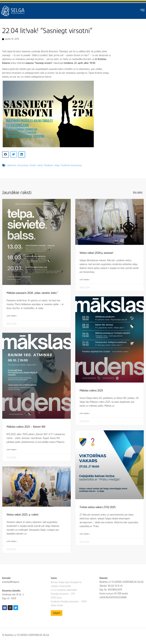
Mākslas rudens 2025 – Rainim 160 (26, 427)
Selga (57, 165)
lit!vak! (33, 165)
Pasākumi (49, 165)
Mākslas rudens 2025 (91, 390)
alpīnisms (12, 165)
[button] (5, 154)
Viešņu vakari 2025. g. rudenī (22, 514)
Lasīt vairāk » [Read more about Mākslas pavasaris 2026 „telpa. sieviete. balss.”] (12, 316)
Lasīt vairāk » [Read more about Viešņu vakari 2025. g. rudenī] (12, 541)
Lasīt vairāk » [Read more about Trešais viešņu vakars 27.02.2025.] (85, 534)
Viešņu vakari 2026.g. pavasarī (96, 253)
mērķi (40, 165)
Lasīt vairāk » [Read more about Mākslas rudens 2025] (85, 413)
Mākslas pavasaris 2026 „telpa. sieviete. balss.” (32, 293)
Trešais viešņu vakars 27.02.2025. (98, 507)
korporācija (23, 165)
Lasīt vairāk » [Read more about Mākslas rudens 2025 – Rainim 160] (12, 450)
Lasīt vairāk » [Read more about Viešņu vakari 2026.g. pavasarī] (85, 280)
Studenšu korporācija (71, 165)
